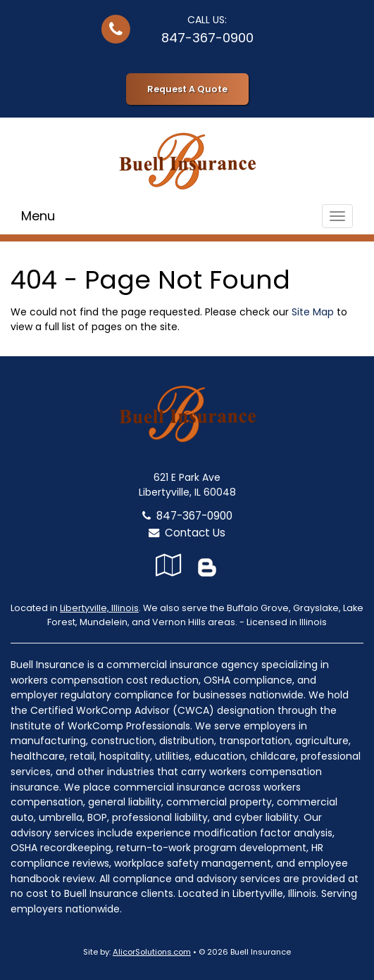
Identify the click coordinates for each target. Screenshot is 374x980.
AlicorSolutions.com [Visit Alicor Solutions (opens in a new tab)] (152, 952)
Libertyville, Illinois (99, 608)
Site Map (313, 312)
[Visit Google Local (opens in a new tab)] (169, 565)
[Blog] (207, 565)
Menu (38, 216)
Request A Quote (187, 89)
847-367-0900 (207, 38)
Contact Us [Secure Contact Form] (187, 533)
